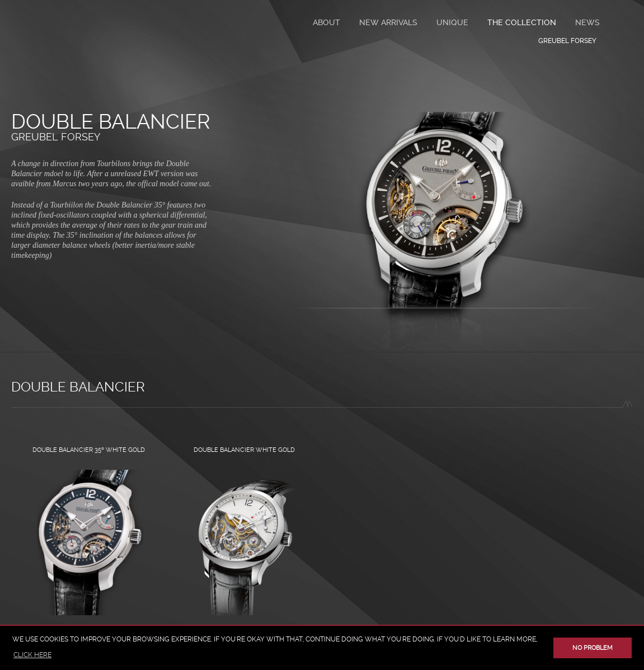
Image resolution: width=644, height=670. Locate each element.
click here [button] (32, 655)
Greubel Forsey (56, 137)
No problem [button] (593, 648)
